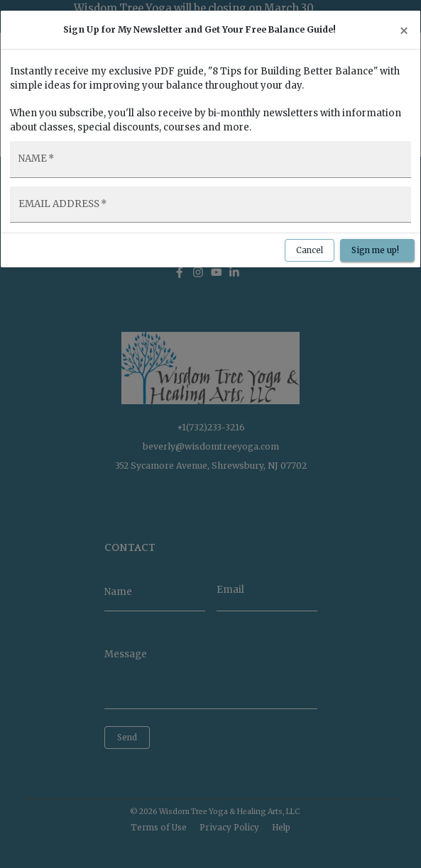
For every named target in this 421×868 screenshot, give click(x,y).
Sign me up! (377, 250)
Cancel (310, 250)
